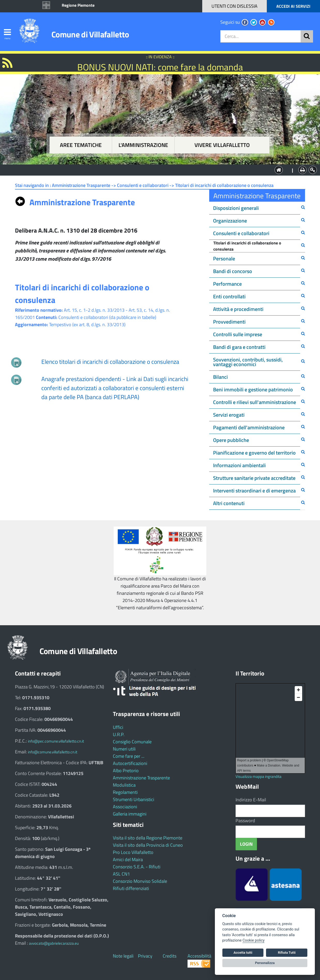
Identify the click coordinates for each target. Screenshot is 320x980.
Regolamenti (125, 792)
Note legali (123, 956)
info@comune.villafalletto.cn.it (53, 752)
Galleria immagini (130, 814)
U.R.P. (119, 734)
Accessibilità (199, 956)
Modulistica (124, 785)
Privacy (145, 956)
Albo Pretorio (126, 771)
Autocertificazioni (130, 763)
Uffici (118, 727)
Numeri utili (124, 749)
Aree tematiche (81, 145)
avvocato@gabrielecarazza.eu (54, 943)
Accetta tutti (243, 953)
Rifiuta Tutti (287, 953)
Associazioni (125, 807)
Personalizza (265, 963)
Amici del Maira (128, 859)
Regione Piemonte (78, 5)
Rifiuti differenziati (131, 888)
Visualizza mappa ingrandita (259, 776)
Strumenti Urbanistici (134, 799)
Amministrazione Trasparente (141, 778)
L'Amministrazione (156, 170)
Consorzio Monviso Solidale (140, 881)
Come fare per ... (129, 756)
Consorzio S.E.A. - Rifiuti (137, 867)
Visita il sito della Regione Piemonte (148, 838)
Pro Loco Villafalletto (133, 852)
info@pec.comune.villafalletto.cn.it (56, 741)
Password (245, 821)
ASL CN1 (121, 874)
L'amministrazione (143, 145)
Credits (170, 956)
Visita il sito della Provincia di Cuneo (148, 845)
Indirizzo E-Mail (251, 800)
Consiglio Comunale (132, 742)
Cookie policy (253, 940)
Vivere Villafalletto (222, 145)
